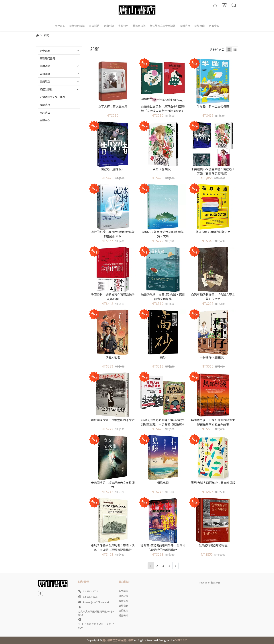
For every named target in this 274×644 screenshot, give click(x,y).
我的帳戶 (123, 591)
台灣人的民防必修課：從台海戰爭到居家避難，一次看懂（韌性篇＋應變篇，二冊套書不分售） (163, 424)
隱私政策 (123, 596)
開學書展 (45, 50)
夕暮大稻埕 (113, 357)
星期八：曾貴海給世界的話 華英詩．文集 (163, 234)
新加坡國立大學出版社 (52, 97)
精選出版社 (46, 89)
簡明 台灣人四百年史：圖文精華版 (213, 483)
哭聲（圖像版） (163, 169)
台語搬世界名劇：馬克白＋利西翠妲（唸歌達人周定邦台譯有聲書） (163, 109)
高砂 (163, 357)
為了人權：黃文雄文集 (113, 106)
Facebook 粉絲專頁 (210, 582)
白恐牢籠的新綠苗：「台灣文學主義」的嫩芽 (213, 297)
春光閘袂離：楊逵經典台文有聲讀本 (113, 485)
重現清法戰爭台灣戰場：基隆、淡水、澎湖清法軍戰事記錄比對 (113, 547)
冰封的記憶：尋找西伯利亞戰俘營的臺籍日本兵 (113, 234)
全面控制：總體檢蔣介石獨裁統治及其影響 (113, 297)
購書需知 (123, 615)
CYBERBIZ (181, 640)
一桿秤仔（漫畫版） (213, 357)
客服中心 (45, 120)
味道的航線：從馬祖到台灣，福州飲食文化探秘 (163, 297)
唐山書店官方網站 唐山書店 (118, 640)
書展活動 (45, 66)
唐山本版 (45, 74)
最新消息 (45, 105)
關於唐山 (45, 112)
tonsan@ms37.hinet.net (96, 602)
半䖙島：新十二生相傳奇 (213, 106)
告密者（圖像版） (113, 169)
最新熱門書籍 (47, 58)
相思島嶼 (163, 483)
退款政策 (123, 610)
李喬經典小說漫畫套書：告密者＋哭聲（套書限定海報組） (213, 171)
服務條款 (123, 601)
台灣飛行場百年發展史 (213, 545)
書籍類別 (45, 81)
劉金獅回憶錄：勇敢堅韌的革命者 (113, 420)
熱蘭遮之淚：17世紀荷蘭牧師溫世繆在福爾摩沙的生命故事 (213, 422)
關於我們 (123, 606)
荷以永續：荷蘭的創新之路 (213, 232)
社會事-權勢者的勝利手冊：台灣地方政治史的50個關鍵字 (163, 547)
